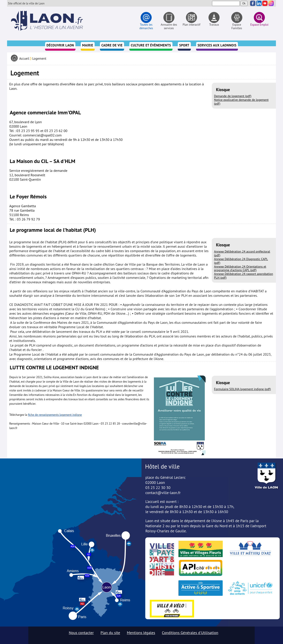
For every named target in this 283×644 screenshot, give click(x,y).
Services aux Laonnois (217, 45)
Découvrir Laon (60, 45)
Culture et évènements (151, 45)
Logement (39, 58)
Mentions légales (141, 633)
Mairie (88, 45)
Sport (184, 45)
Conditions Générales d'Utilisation (190, 633)
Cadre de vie (112, 45)
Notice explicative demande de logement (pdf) (241, 102)
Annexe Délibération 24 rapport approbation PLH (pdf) (244, 276)
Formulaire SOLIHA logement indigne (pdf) (242, 389)
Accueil (24, 58)
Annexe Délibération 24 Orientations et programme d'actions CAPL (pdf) (240, 268)
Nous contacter (81, 633)
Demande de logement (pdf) (233, 96)
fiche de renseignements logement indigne (55, 415)
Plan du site (110, 633)
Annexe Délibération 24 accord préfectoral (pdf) (242, 253)
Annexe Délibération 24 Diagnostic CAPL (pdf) (241, 261)
